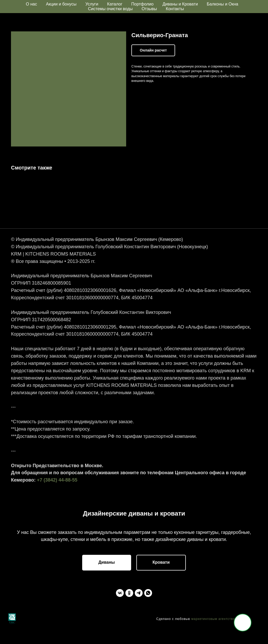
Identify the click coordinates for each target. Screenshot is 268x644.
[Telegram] (139, 610)
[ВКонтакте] (120, 610)
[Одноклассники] (129, 610)
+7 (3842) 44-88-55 (57, 486)
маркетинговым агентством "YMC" (220, 636)
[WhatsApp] (148, 610)
